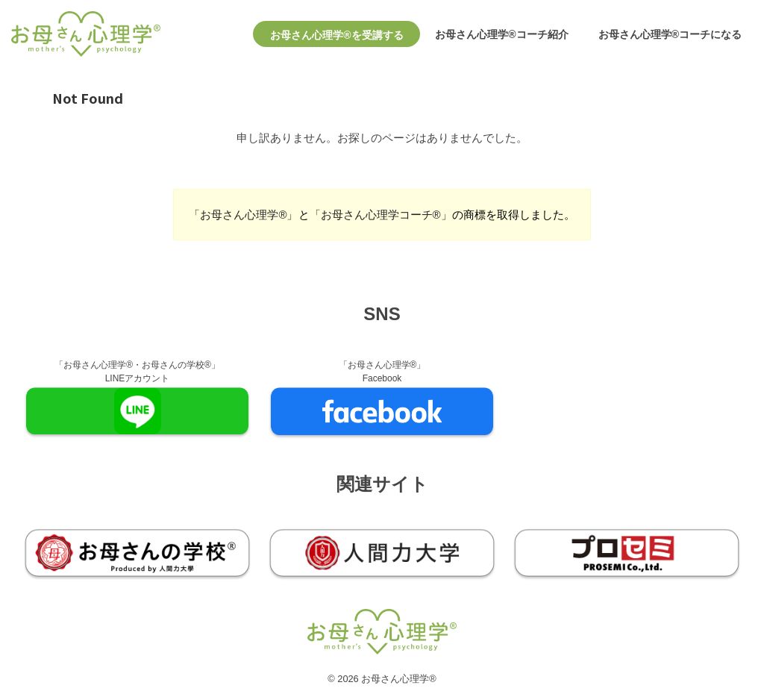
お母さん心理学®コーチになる (670, 34)
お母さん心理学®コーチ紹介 (501, 34)
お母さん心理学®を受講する (336, 35)
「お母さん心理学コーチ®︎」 (381, 215)
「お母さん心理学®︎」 (243, 215)
